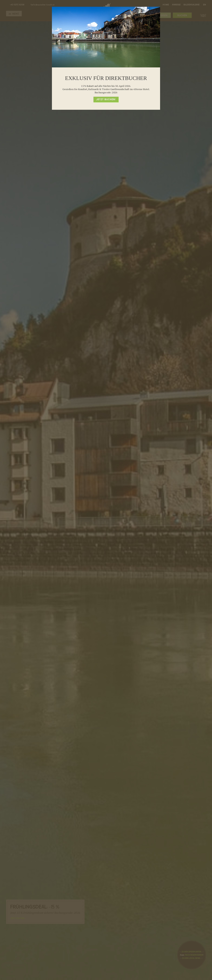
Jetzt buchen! (106, 100)
